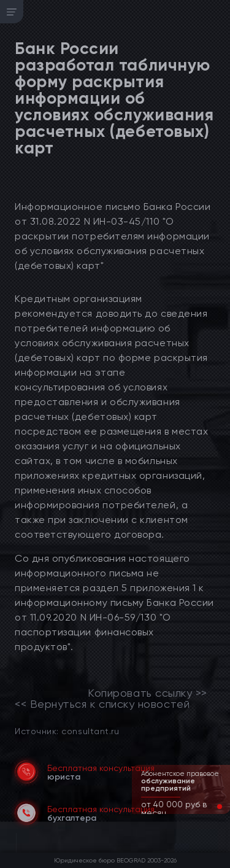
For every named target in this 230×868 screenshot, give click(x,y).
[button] (210, 807)
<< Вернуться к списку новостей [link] (102, 704)
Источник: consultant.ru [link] (67, 731)
